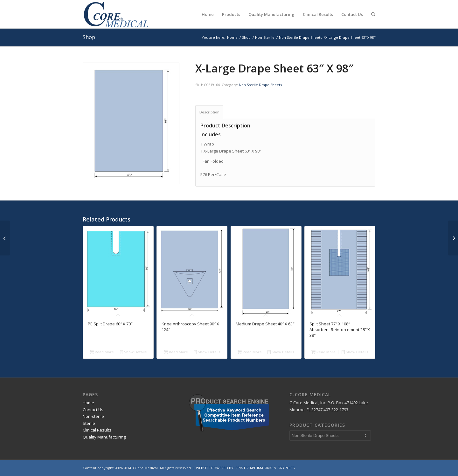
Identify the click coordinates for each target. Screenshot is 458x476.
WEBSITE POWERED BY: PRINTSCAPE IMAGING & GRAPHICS (245, 468)
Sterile (89, 423)
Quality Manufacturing (104, 437)
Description (209, 112)
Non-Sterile (265, 37)
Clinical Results (97, 430)
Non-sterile (93, 416)
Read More (102, 352)
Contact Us (93, 410)
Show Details (133, 352)
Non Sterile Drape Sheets (300, 37)
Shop (89, 37)
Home (232, 37)
